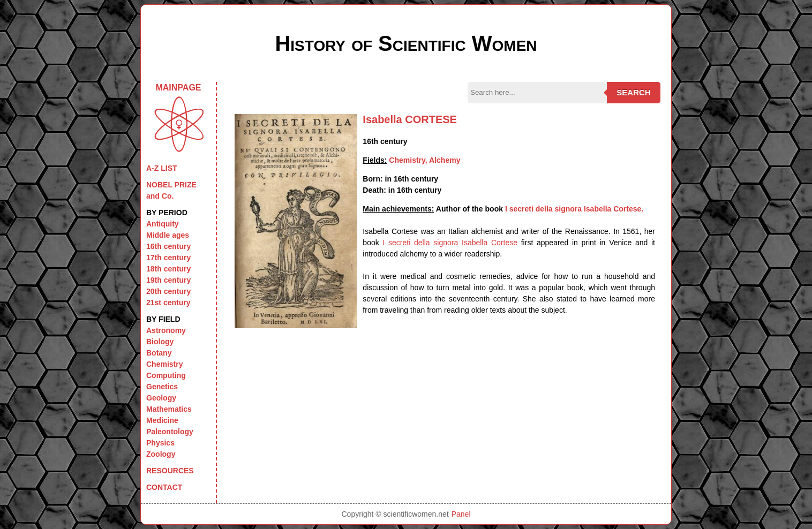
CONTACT (164, 487)
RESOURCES (170, 471)
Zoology (161, 454)
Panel (461, 514)
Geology (161, 398)
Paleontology (170, 432)
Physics (160, 443)
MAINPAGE (178, 118)
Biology (160, 342)
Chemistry (164, 364)
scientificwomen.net (416, 514)
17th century (168, 258)
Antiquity (163, 224)
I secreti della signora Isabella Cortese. (574, 209)
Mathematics (169, 409)
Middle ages (168, 235)
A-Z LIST (162, 168)
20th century (168, 291)
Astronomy (166, 330)
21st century (168, 303)
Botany (159, 353)
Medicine (162, 420)
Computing (166, 375)
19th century (168, 280)
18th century (168, 269)
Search (633, 92)
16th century (168, 246)
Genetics (162, 387)
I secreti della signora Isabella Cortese (450, 243)
